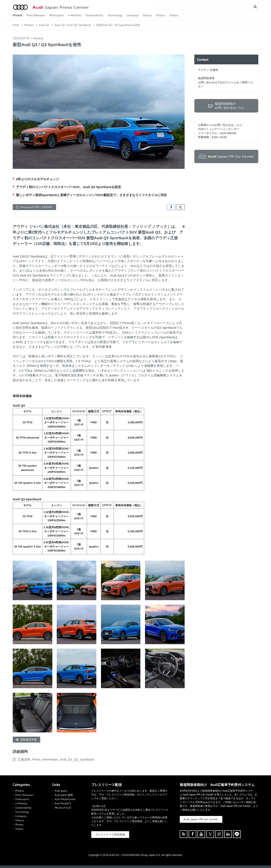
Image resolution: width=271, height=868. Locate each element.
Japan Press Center (61, 7)
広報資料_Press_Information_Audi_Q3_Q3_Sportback (56, 759)
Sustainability (94, 15)
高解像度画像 (29, 739)
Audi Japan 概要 (64, 795)
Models (17, 15)
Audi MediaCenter (65, 799)
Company (132, 15)
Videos (174, 15)
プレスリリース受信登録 (110, 834)
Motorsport (56, 15)
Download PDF (36, 207)
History (147, 15)
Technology (115, 15)
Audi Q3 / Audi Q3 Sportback (73, 25)
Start (16, 25)
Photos (161, 15)
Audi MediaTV (63, 803)
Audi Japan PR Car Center (201, 819)
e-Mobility (75, 15)
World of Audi (63, 808)
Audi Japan (61, 791)
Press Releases (36, 15)
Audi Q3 (44, 25)
